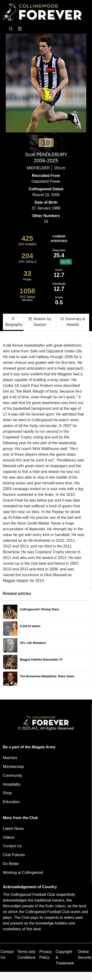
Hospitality (12, 784)
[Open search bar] (11, 29)
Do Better (11, 864)
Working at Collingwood (23, 873)
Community (13, 775)
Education (11, 802)
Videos (9, 837)
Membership (13, 767)
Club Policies (14, 855)
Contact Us (12, 846)
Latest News (13, 829)
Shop (7, 793)
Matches (10, 758)
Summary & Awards (73, 321)
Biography (14, 321)
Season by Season (40, 321)
